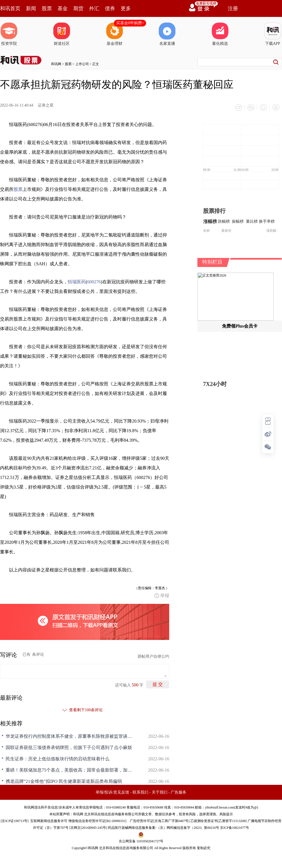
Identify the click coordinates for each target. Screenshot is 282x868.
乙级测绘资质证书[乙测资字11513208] (219, 821)
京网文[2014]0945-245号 (88, 828)
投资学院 (9, 34)
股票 (47, 8)
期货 (78, 8)
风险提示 (226, 814)
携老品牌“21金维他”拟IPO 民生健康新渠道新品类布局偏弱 (64, 781)
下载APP (273, 34)
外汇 (94, 8)
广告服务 (179, 792)
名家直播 (167, 34)
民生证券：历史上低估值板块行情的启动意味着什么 (58, 759)
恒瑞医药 (77, 282)
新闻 (31, 8)
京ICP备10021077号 (234, 828)
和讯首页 (10, 8)
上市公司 (82, 64)
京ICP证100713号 (15, 821)
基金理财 (114, 34)
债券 (110, 8)
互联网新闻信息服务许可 (49, 821)
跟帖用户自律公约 (153, 656)
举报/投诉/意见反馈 (113, 792)
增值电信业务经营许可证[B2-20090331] (97, 821)
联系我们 (140, 792)
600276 (94, 282)
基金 (63, 8)
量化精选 (220, 34)
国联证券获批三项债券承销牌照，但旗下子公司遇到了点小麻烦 (69, 747)
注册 (233, 8)
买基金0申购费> (130, 23)
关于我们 (160, 792)
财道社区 (62, 34)
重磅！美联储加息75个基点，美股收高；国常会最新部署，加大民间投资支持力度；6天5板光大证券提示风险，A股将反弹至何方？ (70, 770)
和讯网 (56, 64)
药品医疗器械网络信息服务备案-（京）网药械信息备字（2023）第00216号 (164, 828)
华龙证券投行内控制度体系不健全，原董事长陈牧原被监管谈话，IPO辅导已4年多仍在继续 (70, 736)
